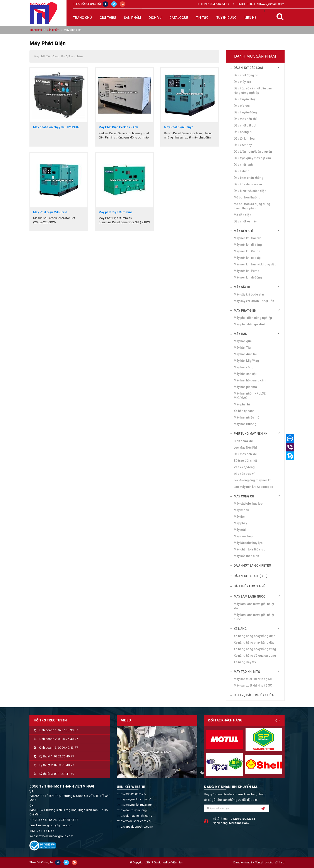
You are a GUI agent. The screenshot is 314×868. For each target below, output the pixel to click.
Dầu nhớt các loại (248, 68)
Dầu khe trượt (243, 145)
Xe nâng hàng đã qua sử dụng (255, 656)
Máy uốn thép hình (246, 556)
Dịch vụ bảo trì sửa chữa (254, 695)
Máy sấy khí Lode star (249, 294)
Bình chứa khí (243, 441)
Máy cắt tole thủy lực (248, 504)
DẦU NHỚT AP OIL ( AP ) (251, 576)
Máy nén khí (243, 231)
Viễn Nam (178, 862)
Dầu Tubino (242, 171)
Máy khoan (241, 510)
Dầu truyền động (245, 112)
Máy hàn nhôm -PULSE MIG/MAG (250, 396)
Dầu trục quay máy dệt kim (252, 158)
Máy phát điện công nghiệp (253, 318)
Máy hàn (241, 334)
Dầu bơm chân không (249, 178)
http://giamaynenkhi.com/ (135, 816)
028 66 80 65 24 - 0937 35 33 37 (57, 820)
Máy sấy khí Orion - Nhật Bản (254, 301)
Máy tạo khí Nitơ (247, 672)
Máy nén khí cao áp (247, 258)
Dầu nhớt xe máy (245, 221)
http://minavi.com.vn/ (132, 794)
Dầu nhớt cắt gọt (245, 125)
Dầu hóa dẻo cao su (248, 184)
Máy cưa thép (243, 536)
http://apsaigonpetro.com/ (135, 827)
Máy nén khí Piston (247, 251)
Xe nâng (240, 629)
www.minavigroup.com (57, 836)
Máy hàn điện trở (245, 354)
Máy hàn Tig (242, 348)
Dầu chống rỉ (243, 132)
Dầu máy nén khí (245, 454)
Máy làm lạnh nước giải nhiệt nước (254, 617)
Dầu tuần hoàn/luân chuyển (253, 152)
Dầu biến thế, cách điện (250, 191)
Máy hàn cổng (244, 367)
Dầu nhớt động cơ (246, 75)
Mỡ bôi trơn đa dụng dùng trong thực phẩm (252, 206)
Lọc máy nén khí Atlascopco (253, 487)
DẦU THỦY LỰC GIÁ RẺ (249, 586)
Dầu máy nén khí (245, 119)
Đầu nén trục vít (245, 474)
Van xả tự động (244, 467)
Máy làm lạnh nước (250, 596)
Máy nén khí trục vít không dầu (255, 264)
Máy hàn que (243, 341)
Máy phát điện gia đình (250, 324)
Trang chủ (82, 18)
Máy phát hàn (243, 404)
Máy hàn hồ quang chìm (251, 380)
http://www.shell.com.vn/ (134, 821)
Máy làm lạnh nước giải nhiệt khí (254, 606)
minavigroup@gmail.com (55, 825)
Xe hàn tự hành (244, 411)
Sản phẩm (53, 30)
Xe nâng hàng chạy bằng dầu (254, 642)
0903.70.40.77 (64, 765)
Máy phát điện (245, 311)
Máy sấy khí (243, 287)
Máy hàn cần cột (245, 374)
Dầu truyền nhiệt (245, 99)
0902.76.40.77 (64, 756)
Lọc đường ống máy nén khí (253, 480)
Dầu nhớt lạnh (243, 165)
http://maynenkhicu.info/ (134, 799)
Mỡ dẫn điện (242, 215)
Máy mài (240, 530)
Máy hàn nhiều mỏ (247, 417)
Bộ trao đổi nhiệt (245, 461)
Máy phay (240, 523)
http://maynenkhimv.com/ (134, 805)
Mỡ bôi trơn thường (247, 197)
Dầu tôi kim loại (245, 138)
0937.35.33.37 (68, 730)
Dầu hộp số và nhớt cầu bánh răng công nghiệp (254, 91)
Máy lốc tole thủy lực (248, 543)
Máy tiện (240, 517)
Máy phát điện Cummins (116, 212)
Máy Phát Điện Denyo (179, 127)
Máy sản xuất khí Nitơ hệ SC (253, 685)
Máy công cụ (244, 496)
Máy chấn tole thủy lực (249, 549)
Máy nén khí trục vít (247, 238)
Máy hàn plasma (245, 387)
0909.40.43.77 (68, 748)
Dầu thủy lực (242, 82)
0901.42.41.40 (64, 774)
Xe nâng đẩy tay (245, 662)
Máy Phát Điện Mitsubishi (51, 212)
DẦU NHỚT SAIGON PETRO (252, 566)
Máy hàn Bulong (245, 424)
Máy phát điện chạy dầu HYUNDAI (56, 127)
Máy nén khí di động (248, 245)
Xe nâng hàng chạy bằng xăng (255, 649)
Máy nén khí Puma (247, 271)
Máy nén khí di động (248, 277)
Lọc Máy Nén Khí (245, 448)
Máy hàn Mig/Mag (246, 361)
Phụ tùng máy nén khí (251, 434)
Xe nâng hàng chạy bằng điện (255, 636)
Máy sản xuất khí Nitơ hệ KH (253, 679)
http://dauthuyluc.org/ (132, 810)
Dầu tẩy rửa (242, 106)
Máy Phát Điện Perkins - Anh (118, 127)
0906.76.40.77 (68, 739)
